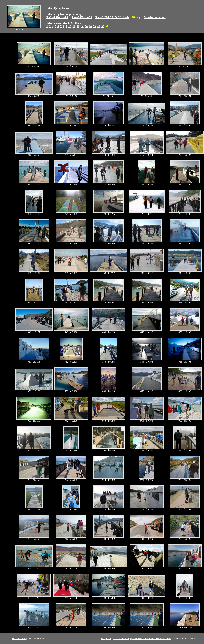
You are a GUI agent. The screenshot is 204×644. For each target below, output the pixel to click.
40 (82, 26)
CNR (109, 639)
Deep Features (19, 639)
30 (78, 26)
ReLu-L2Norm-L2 (57, 17)
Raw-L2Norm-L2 (82, 17)
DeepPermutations (155, 17)
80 (99, 26)
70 (95, 26)
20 (74, 26)
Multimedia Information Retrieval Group (152, 639)
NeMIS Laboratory (122, 639)
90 (103, 26)
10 (70, 26)
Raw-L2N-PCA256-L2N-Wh (112, 17)
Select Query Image (58, 8)
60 (90, 26)
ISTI (103, 639)
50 (86, 26)
